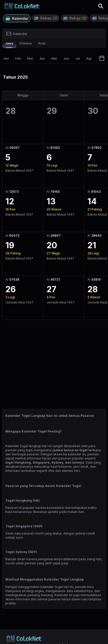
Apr (42, 58)
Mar (30, 58)
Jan (6, 58)
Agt (89, 58)
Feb (18, 58)
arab (42, 43)
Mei (54, 58)
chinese (26, 43)
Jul (78, 58)
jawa (9, 45)
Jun (66, 58)
